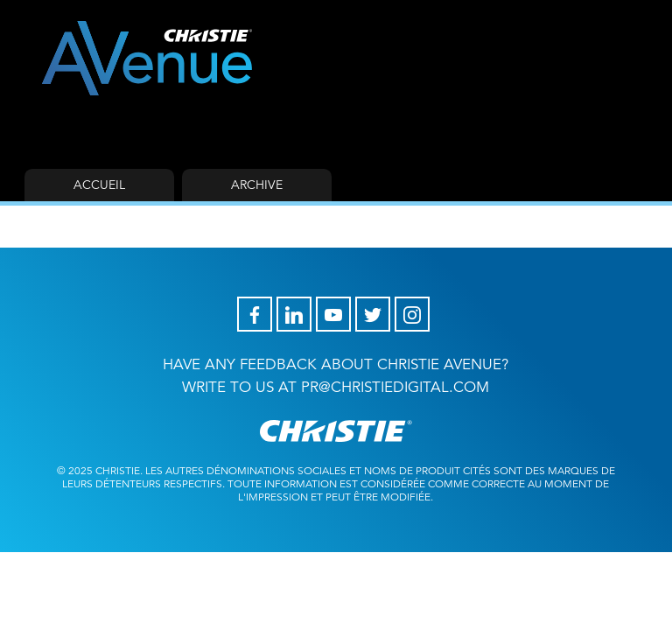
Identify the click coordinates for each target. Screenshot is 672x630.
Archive (257, 185)
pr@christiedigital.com (395, 387)
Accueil (99, 185)
